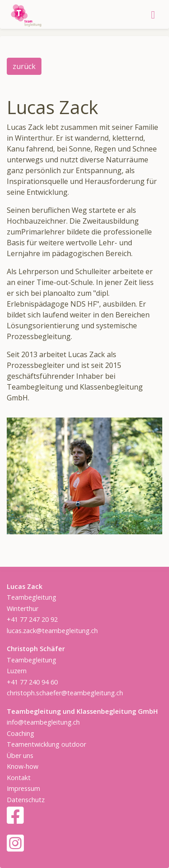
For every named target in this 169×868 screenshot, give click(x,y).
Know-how (23, 766)
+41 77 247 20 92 (32, 619)
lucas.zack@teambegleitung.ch (52, 631)
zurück (24, 66)
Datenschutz (26, 800)
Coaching (21, 733)
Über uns (20, 755)
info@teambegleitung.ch (43, 722)
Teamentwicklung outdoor (46, 744)
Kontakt (19, 778)
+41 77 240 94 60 (32, 682)
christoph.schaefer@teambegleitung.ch (65, 693)
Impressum (23, 788)
